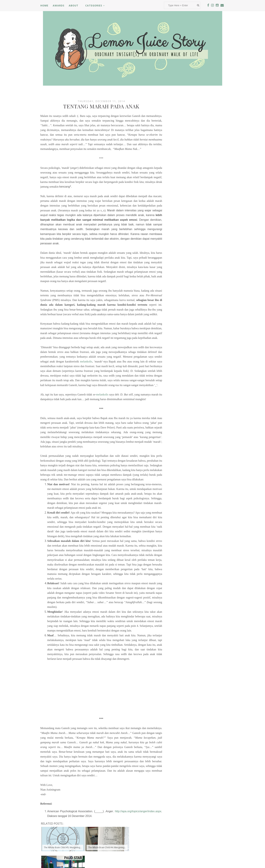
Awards (59, 5)
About (74, 5)
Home (44, 5)
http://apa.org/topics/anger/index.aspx (138, 811)
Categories (95, 5)
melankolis (86, 361)
